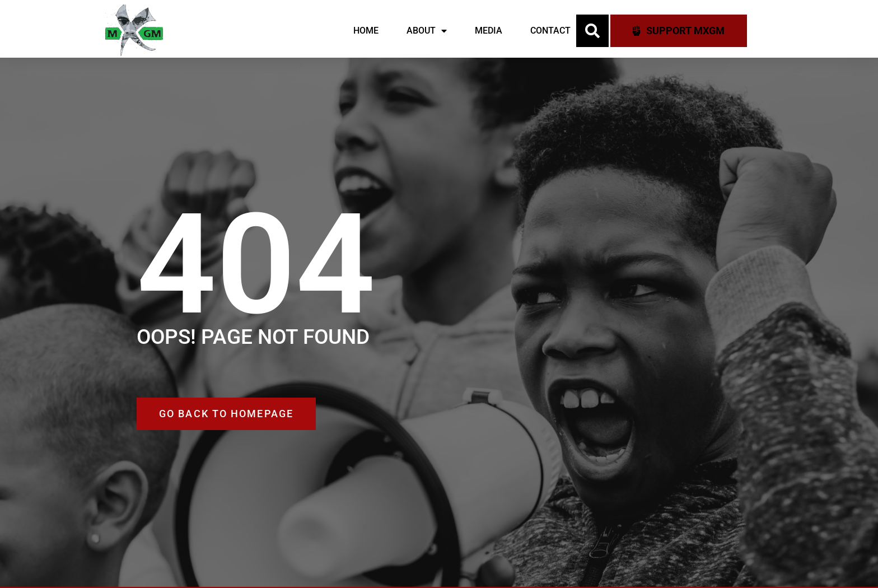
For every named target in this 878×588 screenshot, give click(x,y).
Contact (550, 31)
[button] (592, 31)
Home (366, 31)
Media (489, 31)
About (427, 31)
